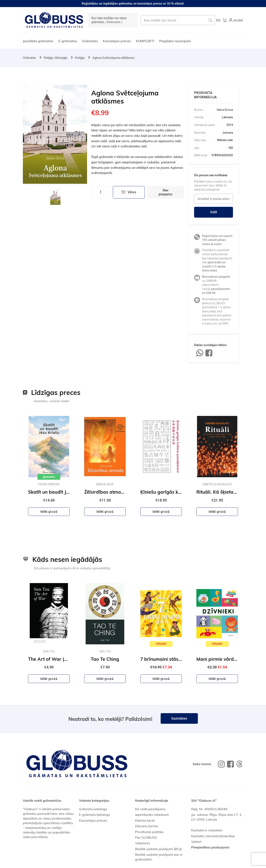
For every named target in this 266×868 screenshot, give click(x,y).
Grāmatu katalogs (93, 809)
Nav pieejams (166, 192)
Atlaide (161, 644)
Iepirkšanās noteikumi (152, 815)
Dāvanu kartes (147, 826)
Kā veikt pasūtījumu (150, 809)
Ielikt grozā (49, 512)
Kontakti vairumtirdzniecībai (213, 836)
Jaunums (49, 477)
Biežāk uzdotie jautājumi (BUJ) (158, 849)
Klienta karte (145, 820)
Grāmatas (90, 41)
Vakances (143, 843)
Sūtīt (214, 212)
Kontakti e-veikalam (207, 830)
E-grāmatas (68, 41)
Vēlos (129, 192)
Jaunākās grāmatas (38, 41)
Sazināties (179, 718)
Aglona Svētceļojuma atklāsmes (113, 58)
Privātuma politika (149, 832)
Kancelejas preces (117, 41)
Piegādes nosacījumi (175, 41)
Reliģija (80, 58)
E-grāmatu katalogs (95, 815)
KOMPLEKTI (145, 41)
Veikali (196, 842)
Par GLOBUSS (146, 837)
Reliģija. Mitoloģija (55, 58)
